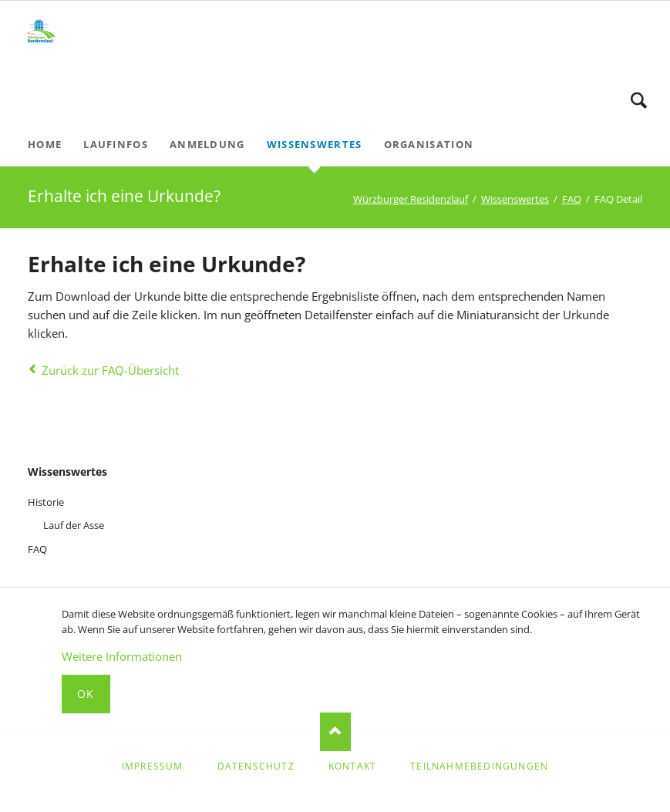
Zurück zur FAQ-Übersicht (110, 370)
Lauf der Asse (74, 525)
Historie (46, 502)
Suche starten (639, 100)
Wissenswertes (515, 199)
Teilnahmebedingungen (479, 766)
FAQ (572, 199)
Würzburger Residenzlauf (411, 199)
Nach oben (335, 732)
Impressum (153, 766)
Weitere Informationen (122, 656)
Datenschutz (256, 766)
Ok (86, 694)
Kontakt (352, 766)
